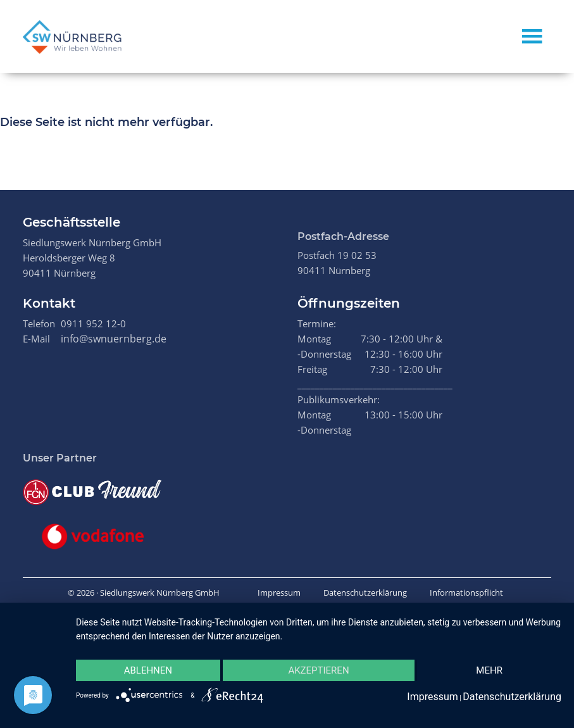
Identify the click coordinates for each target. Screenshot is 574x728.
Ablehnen (148, 670)
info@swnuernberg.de (114, 339)
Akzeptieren (318, 670)
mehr (489, 670)
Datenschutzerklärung (365, 593)
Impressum (279, 593)
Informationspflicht (466, 593)
